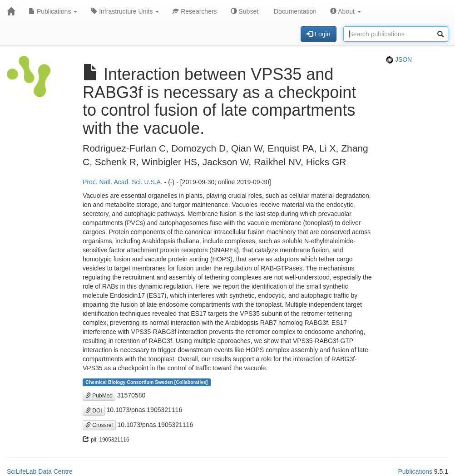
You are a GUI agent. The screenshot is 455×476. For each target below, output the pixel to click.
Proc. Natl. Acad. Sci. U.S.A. (123, 182)
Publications (53, 11)
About (346, 11)
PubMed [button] (99, 396)
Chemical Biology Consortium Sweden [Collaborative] (146, 382)
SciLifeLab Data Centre (40, 471)
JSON (399, 59)
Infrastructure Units (125, 11)
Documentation (294, 11)
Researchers (195, 11)
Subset (245, 11)
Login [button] (318, 34)
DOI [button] (94, 411)
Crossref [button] (99, 425)
